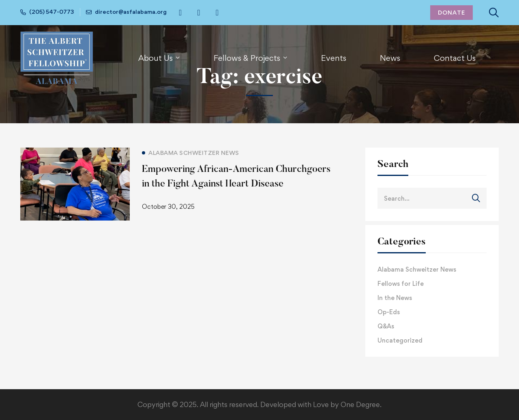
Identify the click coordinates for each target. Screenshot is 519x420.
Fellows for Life (401, 284)
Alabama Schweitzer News (417, 269)
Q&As (386, 326)
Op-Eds (389, 312)
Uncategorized (400, 340)
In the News (395, 298)
